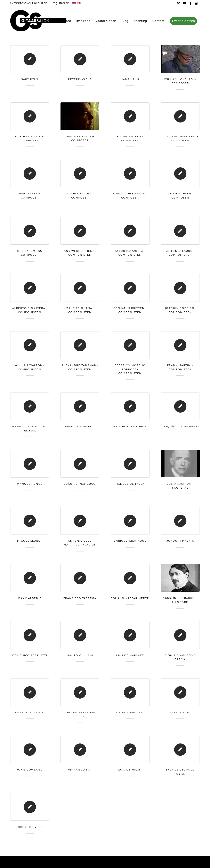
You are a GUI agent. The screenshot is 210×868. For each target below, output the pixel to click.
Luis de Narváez (130, 655)
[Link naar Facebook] (190, 3)
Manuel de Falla (130, 484)
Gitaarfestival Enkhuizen (29, 3)
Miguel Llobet (30, 541)
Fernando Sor (80, 770)
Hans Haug (130, 79)
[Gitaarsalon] (42, 21)
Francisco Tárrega (80, 598)
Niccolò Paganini (30, 713)
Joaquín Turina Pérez (180, 427)
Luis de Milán (130, 770)
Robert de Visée (30, 827)
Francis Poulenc (80, 427)
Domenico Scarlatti (30, 655)
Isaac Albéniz (30, 598)
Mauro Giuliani (80, 655)
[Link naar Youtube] (184, 3)
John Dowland (30, 770)
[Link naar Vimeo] (178, 3)
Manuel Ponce (30, 484)
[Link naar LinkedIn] (197, 3)
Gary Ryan (30, 79)
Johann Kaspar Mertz (130, 598)
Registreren (60, 3)
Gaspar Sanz (180, 713)
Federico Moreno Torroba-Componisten (130, 369)
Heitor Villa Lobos (130, 427)
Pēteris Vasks (80, 79)
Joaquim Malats (180, 541)
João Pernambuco (80, 484)
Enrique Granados (130, 541)
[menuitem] (30, 3)
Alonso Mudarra (130, 713)
